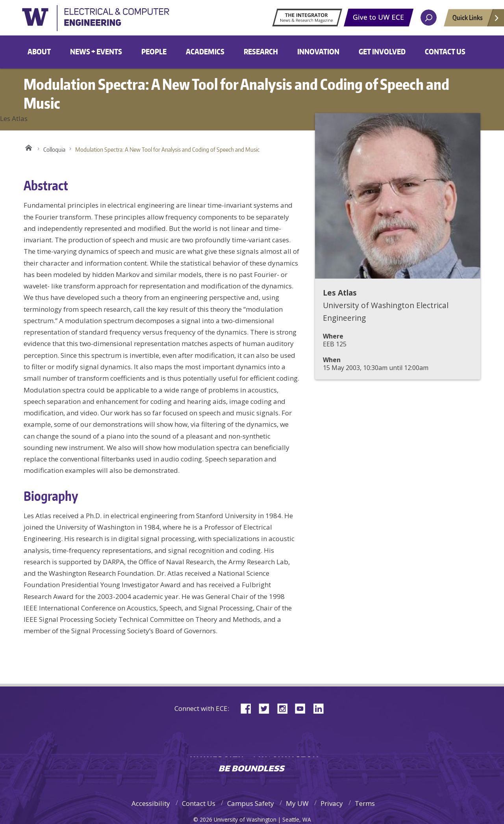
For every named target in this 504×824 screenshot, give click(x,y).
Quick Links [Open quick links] (476, 20)
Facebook (249, 708)
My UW (297, 803)
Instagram (285, 708)
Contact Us (445, 51)
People (154, 51)
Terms (365, 803)
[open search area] (429, 18)
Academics (205, 51)
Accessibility (151, 803)
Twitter (267, 708)
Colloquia (54, 150)
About (39, 51)
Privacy (332, 803)
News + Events (96, 51)
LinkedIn (321, 708)
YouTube (303, 708)
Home (29, 148)
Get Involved (382, 51)
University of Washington (108, 21)
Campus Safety (251, 803)
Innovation (318, 51)
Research (261, 51)
